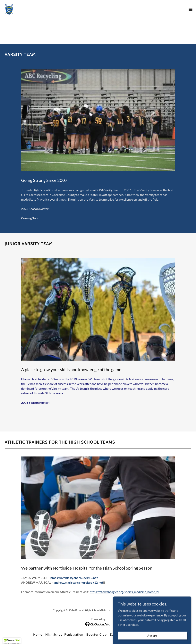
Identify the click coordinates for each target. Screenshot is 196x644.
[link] (9, 9)
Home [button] (38, 634)
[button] (191, 9)
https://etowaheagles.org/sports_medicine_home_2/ (124, 592)
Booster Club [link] (96, 634)
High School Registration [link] (64, 634)
